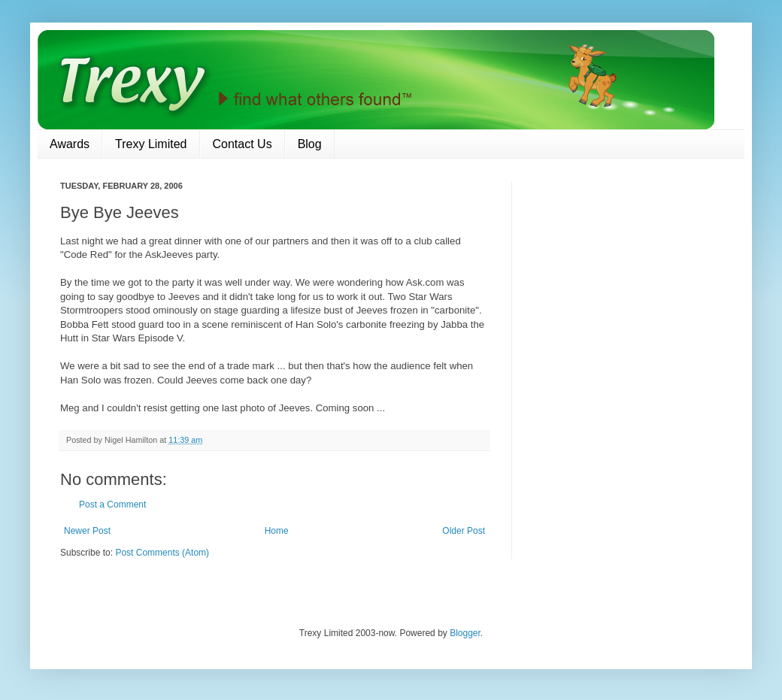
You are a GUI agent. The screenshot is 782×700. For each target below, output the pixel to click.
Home (277, 531)
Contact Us (242, 144)
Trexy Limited (151, 144)
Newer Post (87, 531)
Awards (70, 144)
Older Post (464, 531)
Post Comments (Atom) (162, 553)
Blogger (465, 633)
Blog (310, 144)
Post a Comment (112, 505)
